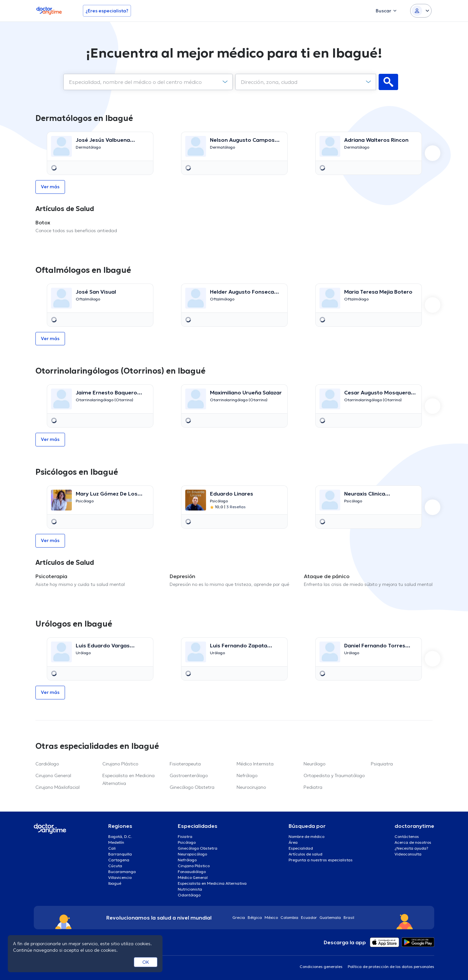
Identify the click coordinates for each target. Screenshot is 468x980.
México (271, 917)
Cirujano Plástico (120, 764)
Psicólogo (187, 842)
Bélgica (255, 917)
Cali (112, 848)
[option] (100, 153)
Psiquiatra (382, 764)
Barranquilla (120, 854)
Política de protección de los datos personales (391, 967)
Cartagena (119, 860)
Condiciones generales (321, 967)
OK (146, 962)
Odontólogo (189, 895)
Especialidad (301, 848)
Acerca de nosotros (413, 842)
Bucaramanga (122, 872)
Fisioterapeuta (185, 764)
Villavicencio (120, 877)
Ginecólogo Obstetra (192, 787)
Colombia (289, 917)
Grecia (239, 917)
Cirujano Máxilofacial (58, 787)
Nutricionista (190, 889)
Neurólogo (314, 764)
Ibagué (115, 883)
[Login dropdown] (421, 11)
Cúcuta (115, 866)
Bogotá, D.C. (120, 836)
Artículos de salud (305, 854)
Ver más (50, 187)
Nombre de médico (306, 836)
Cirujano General (53, 775)
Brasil (349, 917)
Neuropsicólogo (192, 854)
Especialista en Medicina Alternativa (212, 883)
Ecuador (309, 917)
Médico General (193, 877)
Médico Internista (255, 764)
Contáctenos (407, 836)
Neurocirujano (251, 787)
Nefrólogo (247, 775)
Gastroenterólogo (189, 775)
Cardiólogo (47, 764)
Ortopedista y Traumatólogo (334, 775)
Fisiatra (185, 836)
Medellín (116, 842)
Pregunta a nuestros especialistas (321, 860)
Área (293, 842)
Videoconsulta (408, 854)
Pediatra (313, 787)
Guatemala (330, 917)
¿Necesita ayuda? (411, 848)
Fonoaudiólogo (192, 872)
